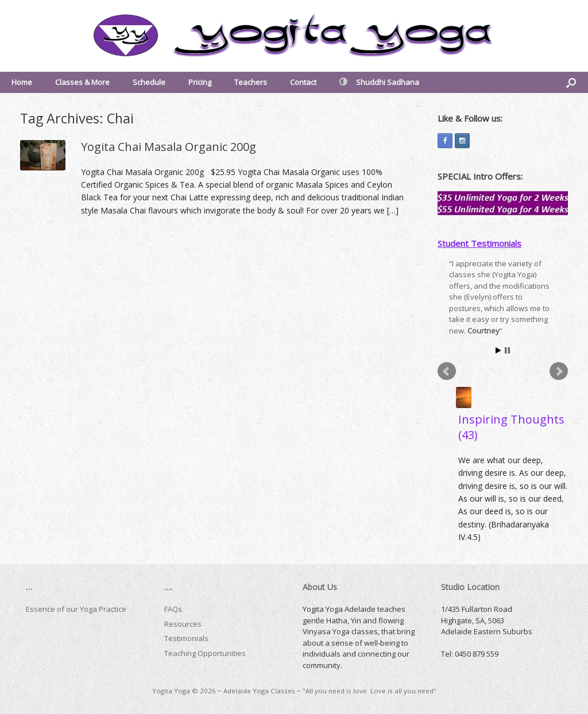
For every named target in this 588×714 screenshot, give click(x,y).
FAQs (173, 609)
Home (22, 82)
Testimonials (186, 638)
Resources (183, 624)
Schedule (149, 82)
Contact (303, 82)
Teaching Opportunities (205, 653)
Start (498, 350)
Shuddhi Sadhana (379, 82)
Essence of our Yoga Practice (76, 609)
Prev (447, 371)
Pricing (200, 82)
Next (559, 371)
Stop (507, 350)
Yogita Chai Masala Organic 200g (169, 147)
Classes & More (82, 82)
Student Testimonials (479, 243)
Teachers (251, 82)
